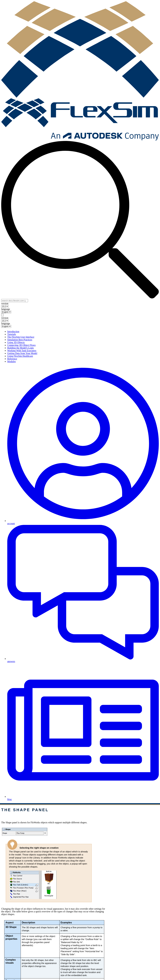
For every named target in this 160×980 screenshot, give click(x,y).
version (5, 303)
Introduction (13, 331)
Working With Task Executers (22, 351)
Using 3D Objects (16, 342)
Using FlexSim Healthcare (20, 356)
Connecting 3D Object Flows (21, 345)
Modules (12, 361)
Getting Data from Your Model (22, 353)
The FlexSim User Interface (21, 337)
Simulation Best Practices (20, 340)
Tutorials (12, 334)
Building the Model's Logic (21, 348)
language (6, 309)
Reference (12, 359)
